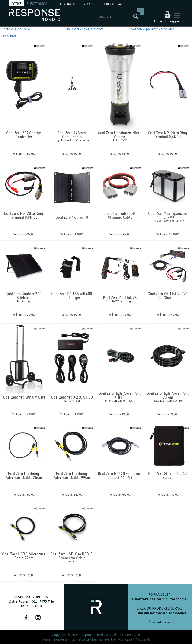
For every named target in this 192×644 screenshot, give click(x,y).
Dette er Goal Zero (16, 29)
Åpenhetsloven (160, 622)
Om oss (86, 4)
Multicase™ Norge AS (134, 639)
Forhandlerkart (113, 4)
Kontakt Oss (68, 4)
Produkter (9, 36)
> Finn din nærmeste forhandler (160, 613)
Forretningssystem (56, 639)
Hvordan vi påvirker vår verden (152, 29)
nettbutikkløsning (90, 639)
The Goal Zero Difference (84, 29)
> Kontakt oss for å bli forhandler (160, 599)
